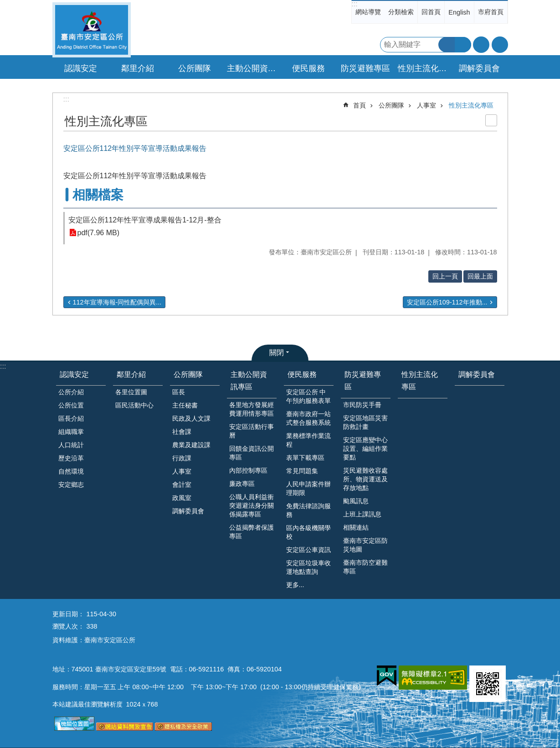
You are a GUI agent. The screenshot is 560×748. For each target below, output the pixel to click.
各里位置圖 (131, 392)
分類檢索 (401, 12)
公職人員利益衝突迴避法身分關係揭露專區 (252, 506)
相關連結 (356, 527)
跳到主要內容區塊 (5, 5)
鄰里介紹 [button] (138, 68)
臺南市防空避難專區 (365, 567)
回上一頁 (445, 276)
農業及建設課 (191, 445)
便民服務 (302, 374)
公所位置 (71, 405)
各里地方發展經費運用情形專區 (252, 409)
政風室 (182, 498)
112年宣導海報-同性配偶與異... (117, 302)
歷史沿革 (71, 458)
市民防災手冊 (362, 405)
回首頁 (431, 12)
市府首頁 (491, 12)
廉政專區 (242, 484)
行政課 (182, 458)
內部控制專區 (248, 470)
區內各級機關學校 (308, 532)
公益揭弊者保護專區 (252, 532)
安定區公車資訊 (308, 550)
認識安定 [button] (81, 68)
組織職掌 (71, 432)
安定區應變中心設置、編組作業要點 (365, 449)
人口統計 (71, 445)
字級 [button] (481, 45)
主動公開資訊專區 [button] (253, 68)
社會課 (182, 432)
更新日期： (68, 614)
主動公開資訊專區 (249, 381)
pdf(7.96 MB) (98, 233)
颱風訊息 (356, 501)
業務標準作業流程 (308, 440)
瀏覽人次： (68, 626)
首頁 (360, 105)
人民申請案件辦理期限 (308, 488)
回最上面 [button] (480, 276)
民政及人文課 (191, 418)
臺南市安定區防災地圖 (365, 545)
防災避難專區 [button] (365, 68)
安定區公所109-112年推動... (447, 302)
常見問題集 (302, 471)
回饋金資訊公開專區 (252, 453)
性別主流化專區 (424, 68)
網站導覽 (368, 12)
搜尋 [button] (447, 45)
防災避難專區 (363, 381)
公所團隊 (391, 105)
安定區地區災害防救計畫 (365, 422)
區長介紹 (71, 418)
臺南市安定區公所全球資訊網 (92, 30)
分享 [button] (500, 45)
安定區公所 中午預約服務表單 (308, 396)
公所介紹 (71, 392)
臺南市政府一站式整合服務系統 (308, 418)
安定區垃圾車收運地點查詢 (308, 567)
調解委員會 (479, 68)
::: (354, 4)
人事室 (426, 105)
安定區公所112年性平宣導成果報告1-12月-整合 (145, 220)
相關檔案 (98, 195)
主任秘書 (185, 405)
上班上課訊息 (362, 514)
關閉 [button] (277, 353)
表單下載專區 (305, 458)
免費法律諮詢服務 (308, 510)
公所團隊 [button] (195, 68)
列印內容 (491, 120)
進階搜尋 (463, 45)
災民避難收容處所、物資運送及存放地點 (365, 479)
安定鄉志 (71, 485)
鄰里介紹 (131, 374)
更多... (295, 585)
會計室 (182, 485)
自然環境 (71, 471)
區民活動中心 (134, 405)
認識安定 (74, 374)
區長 (179, 392)
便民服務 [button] (308, 68)
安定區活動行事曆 (252, 431)
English (459, 12)
